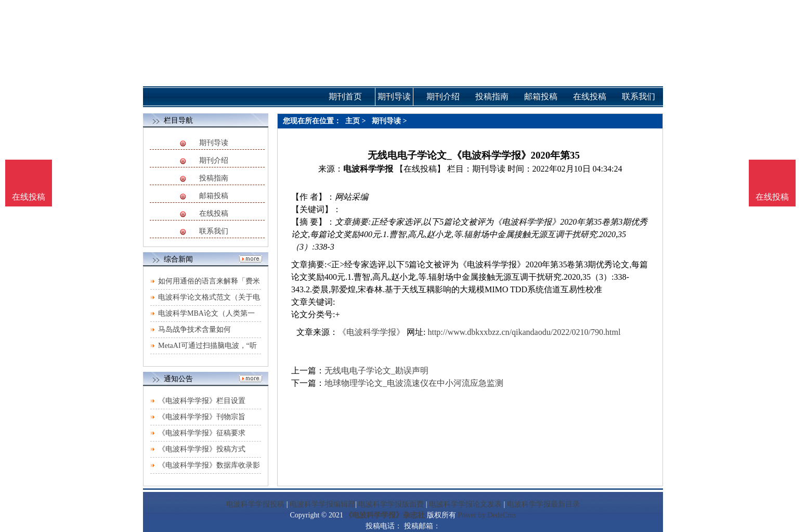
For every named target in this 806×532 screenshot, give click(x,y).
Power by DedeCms (487, 515)
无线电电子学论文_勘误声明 (376, 371)
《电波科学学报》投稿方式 (202, 449)
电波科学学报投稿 (255, 504)
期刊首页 (345, 96)
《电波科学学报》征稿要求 (202, 433)
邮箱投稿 (214, 196)
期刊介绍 (214, 160)
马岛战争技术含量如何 (194, 329)
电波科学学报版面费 (391, 504)
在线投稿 (214, 213)
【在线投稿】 (420, 169)
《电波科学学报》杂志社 (385, 515)
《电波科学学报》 (371, 332)
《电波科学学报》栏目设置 (202, 401)
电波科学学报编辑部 (322, 504)
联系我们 (214, 231)
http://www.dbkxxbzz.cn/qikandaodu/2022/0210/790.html (524, 332)
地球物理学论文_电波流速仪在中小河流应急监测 (414, 383)
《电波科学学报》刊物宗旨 (202, 417)
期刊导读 (214, 143)
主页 (353, 121)
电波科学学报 (368, 169)
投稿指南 (214, 178)
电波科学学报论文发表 (465, 504)
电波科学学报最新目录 (543, 504)
